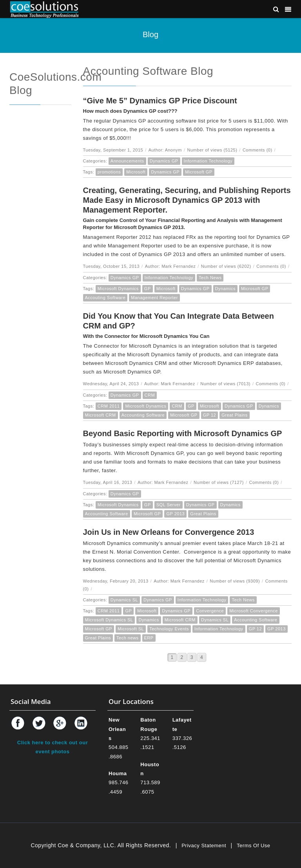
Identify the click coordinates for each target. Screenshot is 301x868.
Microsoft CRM (101, 415)
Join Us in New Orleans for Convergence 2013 (169, 532)
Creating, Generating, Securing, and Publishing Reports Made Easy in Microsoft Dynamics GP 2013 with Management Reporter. (187, 200)
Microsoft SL (131, 629)
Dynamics (225, 289)
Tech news (127, 638)
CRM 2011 (109, 406)
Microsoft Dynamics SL (109, 620)
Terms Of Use (253, 845)
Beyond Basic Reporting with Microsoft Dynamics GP (183, 433)
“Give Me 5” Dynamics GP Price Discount (160, 101)
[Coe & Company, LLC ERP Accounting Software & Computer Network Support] (44, 9)
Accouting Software (105, 298)
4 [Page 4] (202, 657)
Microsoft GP (199, 172)
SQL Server (169, 505)
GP (148, 289)
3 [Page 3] (192, 657)
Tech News (210, 278)
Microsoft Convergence (254, 611)
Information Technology (208, 161)
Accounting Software (143, 415)
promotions (109, 172)
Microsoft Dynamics (118, 289)
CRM (150, 395)
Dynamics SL (124, 600)
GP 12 (210, 415)
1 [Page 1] (172, 657)
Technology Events (169, 629)
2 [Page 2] (182, 657)
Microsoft (136, 172)
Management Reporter (154, 298)
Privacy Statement (204, 845)
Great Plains (235, 415)
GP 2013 (175, 514)
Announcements (127, 161)
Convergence (210, 611)
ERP (149, 638)
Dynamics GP (164, 161)
